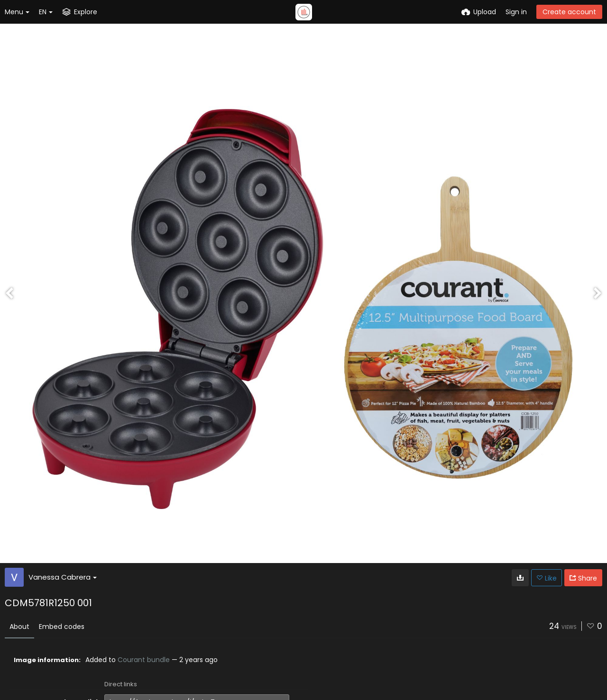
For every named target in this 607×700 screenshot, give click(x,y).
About (19, 627)
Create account (569, 12)
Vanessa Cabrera (63, 577)
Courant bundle (144, 660)
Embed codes (62, 627)
